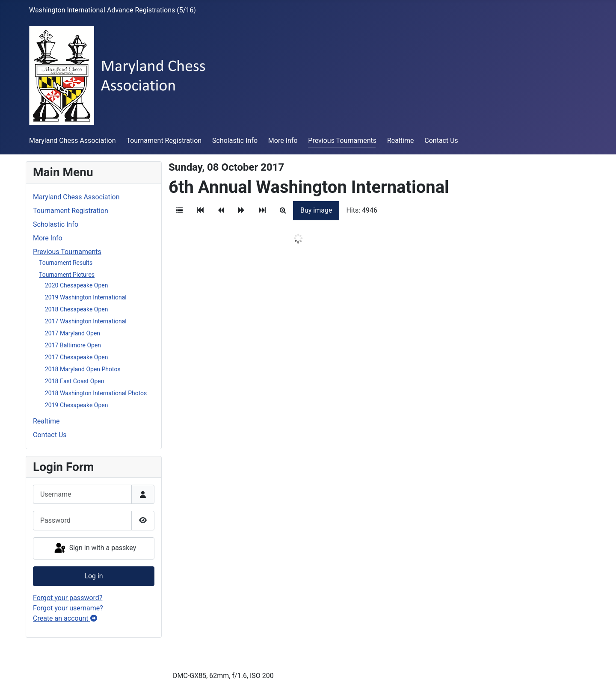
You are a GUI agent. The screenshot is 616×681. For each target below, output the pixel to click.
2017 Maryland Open (73, 333)
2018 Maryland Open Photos (83, 369)
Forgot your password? (68, 598)
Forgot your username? (68, 608)
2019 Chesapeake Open (76, 405)
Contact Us (441, 141)
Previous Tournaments (342, 141)
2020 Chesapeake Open (76, 285)
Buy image (316, 210)
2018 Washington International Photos (96, 393)
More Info (283, 141)
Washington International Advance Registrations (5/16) (113, 10)
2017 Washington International (86, 321)
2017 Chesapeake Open (76, 357)
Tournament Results (66, 263)
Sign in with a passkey (95, 548)
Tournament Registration (164, 141)
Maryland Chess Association (73, 141)
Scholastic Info (235, 141)
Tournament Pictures (67, 275)
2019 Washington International (86, 297)
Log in (93, 576)
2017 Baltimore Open (73, 345)
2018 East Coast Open (74, 381)
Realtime (401, 141)
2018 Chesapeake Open (76, 309)
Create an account (65, 618)
